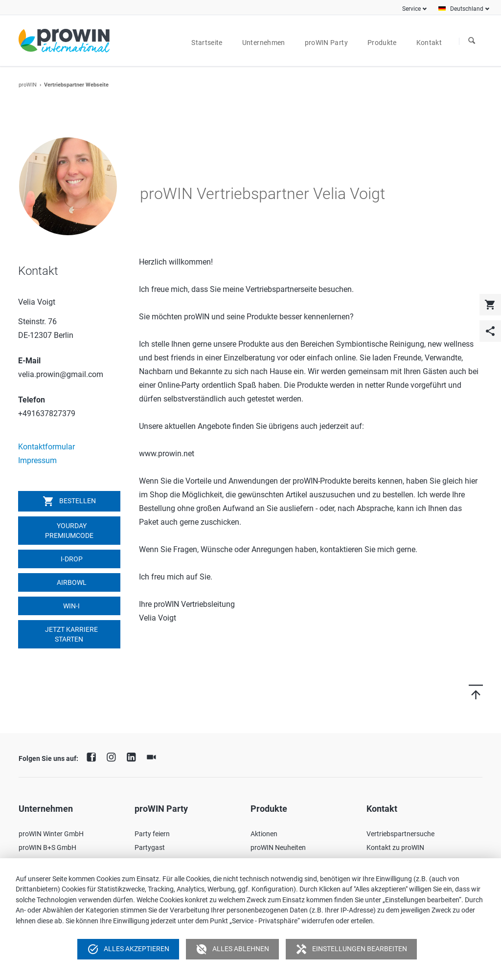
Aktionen (264, 834)
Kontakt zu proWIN (395, 847)
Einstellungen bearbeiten (351, 949)
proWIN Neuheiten (278, 847)
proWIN (28, 85)
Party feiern (152, 834)
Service (411, 9)
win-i (71, 606)
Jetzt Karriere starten (71, 634)
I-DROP (71, 559)
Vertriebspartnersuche (400, 834)
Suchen (472, 41)
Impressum (37, 460)
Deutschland (467, 9)
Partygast (150, 847)
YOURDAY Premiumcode (69, 531)
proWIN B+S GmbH (47, 847)
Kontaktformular (46, 447)
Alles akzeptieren (128, 949)
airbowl (71, 582)
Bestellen (69, 501)
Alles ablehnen (232, 949)
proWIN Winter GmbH (51, 834)
